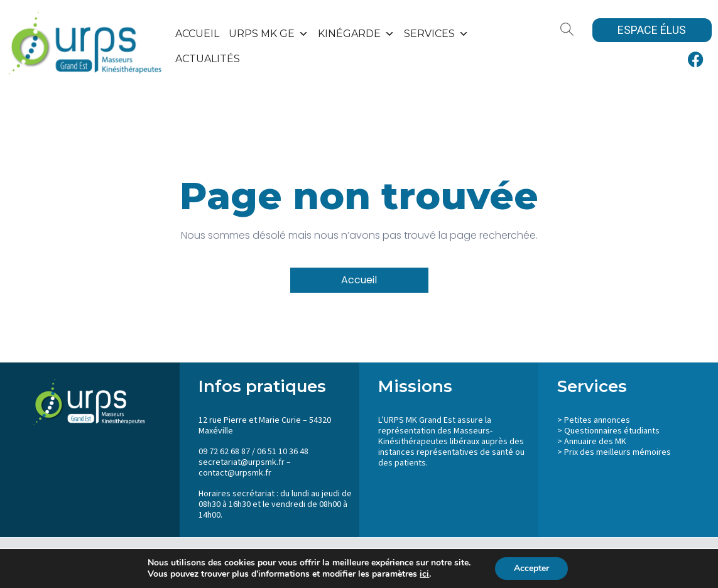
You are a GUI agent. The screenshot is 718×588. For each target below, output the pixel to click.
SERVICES (436, 34)
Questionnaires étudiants (612, 431)
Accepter (531, 568)
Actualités (208, 59)
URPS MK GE (269, 34)
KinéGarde (356, 34)
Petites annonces (597, 420)
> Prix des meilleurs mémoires (614, 452)
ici (424, 574)
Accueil (197, 34)
